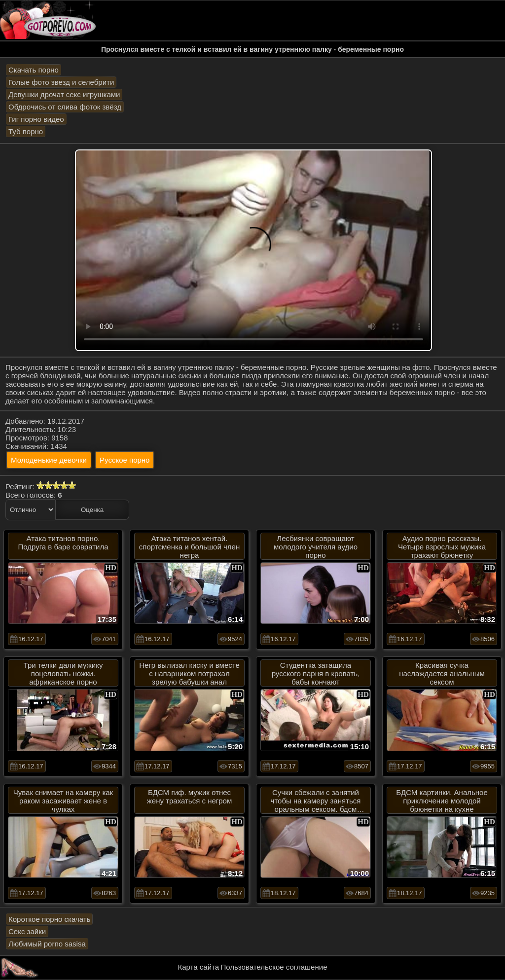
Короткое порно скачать (49, 919)
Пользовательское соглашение (274, 967)
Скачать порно (34, 70)
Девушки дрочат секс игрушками (64, 94)
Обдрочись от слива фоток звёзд (65, 107)
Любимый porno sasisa (47, 944)
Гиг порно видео (36, 119)
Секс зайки (27, 931)
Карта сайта (199, 967)
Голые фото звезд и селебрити (61, 82)
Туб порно (26, 131)
